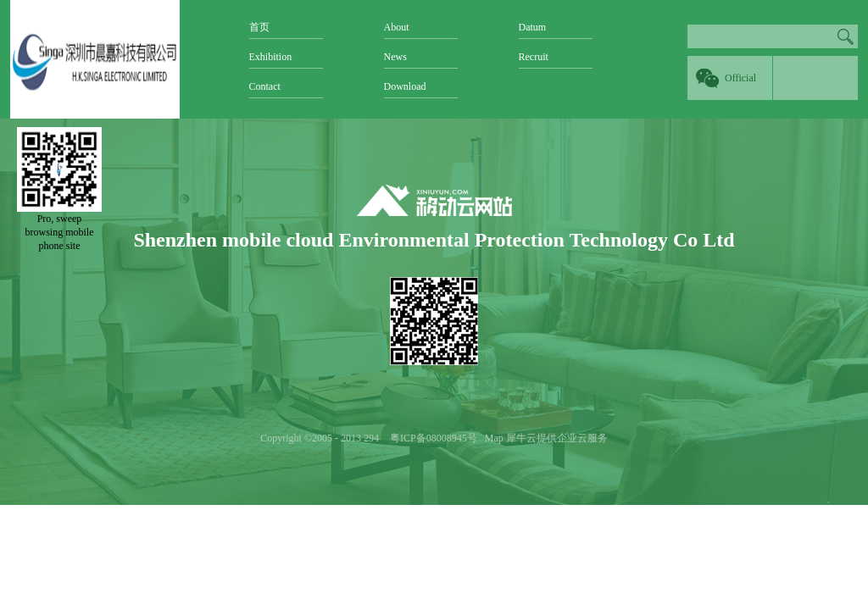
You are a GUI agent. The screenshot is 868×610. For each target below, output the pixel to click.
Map (492, 438)
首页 (259, 27)
